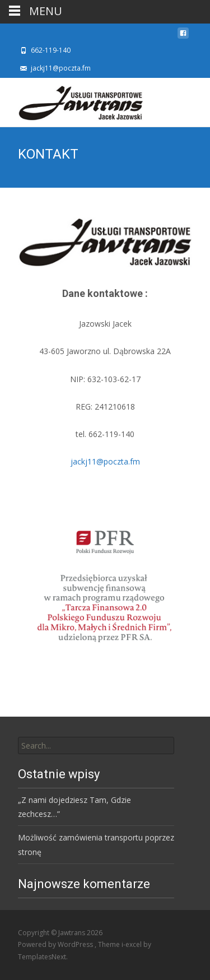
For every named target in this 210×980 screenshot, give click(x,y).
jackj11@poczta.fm (105, 461)
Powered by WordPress (56, 944)
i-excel (132, 944)
